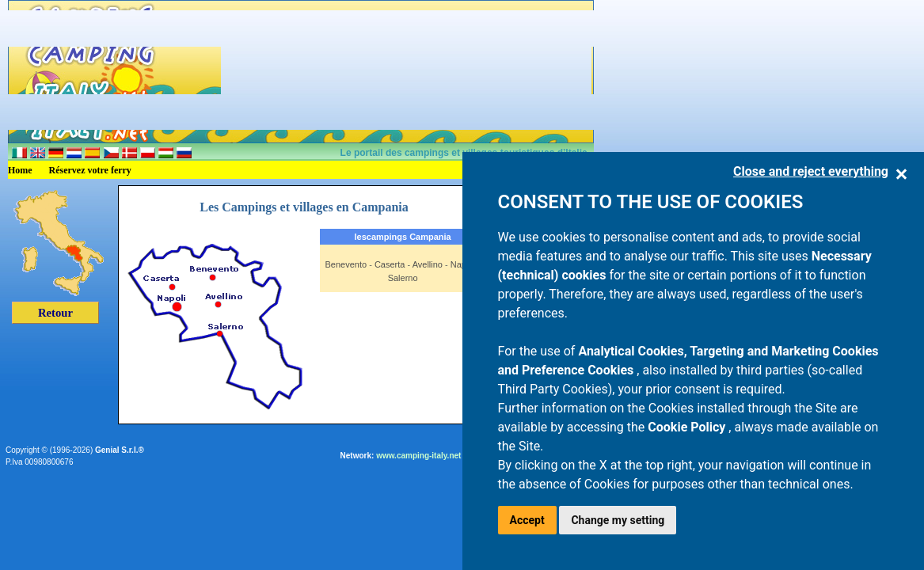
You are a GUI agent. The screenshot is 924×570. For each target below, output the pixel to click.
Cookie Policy (688, 427)
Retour (55, 313)
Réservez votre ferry (90, 170)
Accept (527, 520)
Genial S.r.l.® (120, 450)
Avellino (428, 264)
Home (20, 170)
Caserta (390, 264)
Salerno (403, 278)
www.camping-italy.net (418, 456)
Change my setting (618, 520)
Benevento (346, 264)
